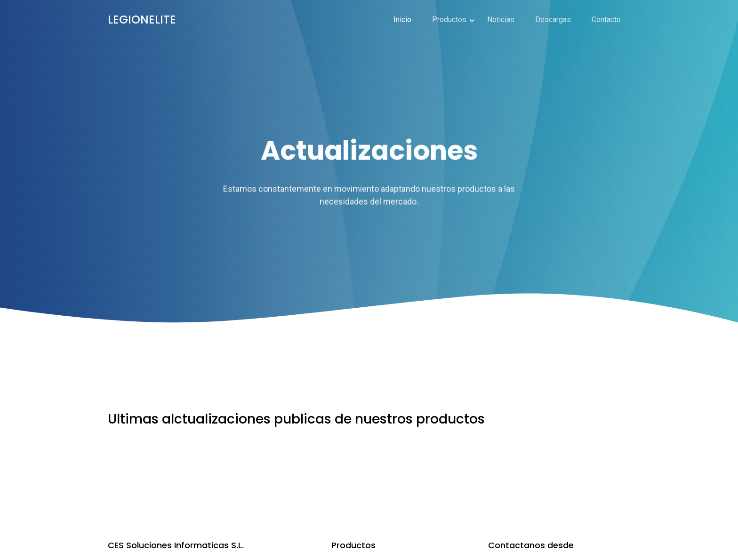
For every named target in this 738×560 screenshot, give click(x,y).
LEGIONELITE (142, 20)
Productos (449, 20)
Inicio (402, 20)
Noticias (501, 20)
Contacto (606, 20)
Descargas (553, 20)
